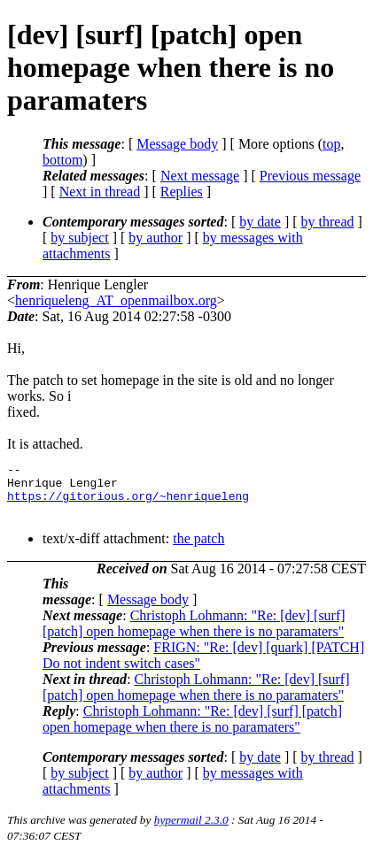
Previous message (310, 176)
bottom (62, 160)
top (331, 144)
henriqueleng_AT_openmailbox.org (116, 300)
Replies (182, 192)
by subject (79, 238)
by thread (328, 222)
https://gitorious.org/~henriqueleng (128, 503)
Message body (177, 144)
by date (260, 222)
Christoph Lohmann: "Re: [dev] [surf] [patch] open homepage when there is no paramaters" (194, 634)
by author (155, 238)
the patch (198, 549)
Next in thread (100, 192)
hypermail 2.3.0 (191, 830)
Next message (200, 176)
